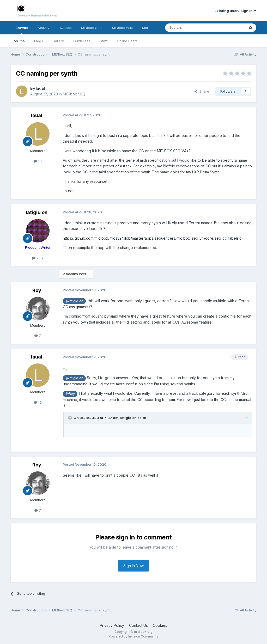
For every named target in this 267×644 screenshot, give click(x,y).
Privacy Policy (112, 625)
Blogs (39, 41)
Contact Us (138, 625)
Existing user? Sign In (235, 11)
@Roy (70, 394)
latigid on (37, 212)
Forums (18, 41)
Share (202, 91)
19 (38, 161)
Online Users (127, 41)
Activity (43, 28)
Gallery (58, 41)
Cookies (160, 625)
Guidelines (82, 41)
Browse (22, 30)
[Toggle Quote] (70, 418)
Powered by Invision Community (133, 636)
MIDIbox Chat (92, 28)
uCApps (65, 28)
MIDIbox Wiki (122, 28)
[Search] (192, 28)
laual (40, 88)
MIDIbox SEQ (74, 94)
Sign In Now (133, 566)
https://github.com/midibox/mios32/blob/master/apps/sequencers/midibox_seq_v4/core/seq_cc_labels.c (152, 238)
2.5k (38, 258)
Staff (104, 41)
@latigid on (74, 301)
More (146, 28)
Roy (37, 290)
